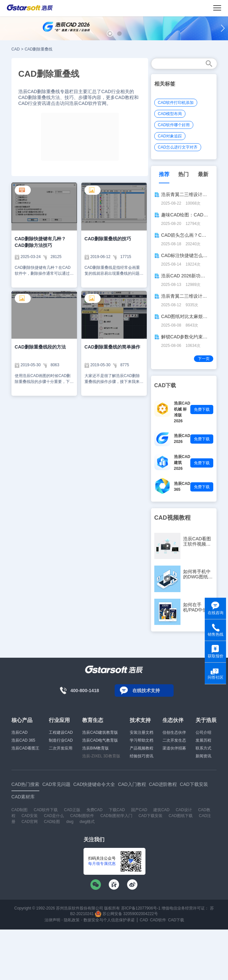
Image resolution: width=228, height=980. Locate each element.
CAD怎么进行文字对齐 (178, 147)
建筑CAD (161, 810)
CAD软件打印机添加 (176, 103)
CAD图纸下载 (181, 816)
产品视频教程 (142, 748)
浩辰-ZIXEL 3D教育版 (101, 756)
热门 (183, 174)
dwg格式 (87, 822)
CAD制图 (19, 810)
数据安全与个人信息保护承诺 (109, 920)
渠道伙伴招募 (174, 748)
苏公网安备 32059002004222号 (126, 914)
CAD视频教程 (172, 518)
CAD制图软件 (82, 816)
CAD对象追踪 (170, 136)
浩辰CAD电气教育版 (100, 740)
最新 (203, 174)
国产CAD (139, 810)
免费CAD (95, 810)
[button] (110, 34)
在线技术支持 (146, 690)
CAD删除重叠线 (38, 49)
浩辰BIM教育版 (95, 748)
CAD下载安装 (151, 816)
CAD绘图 (52, 822)
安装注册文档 (142, 732)
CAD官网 (30, 822)
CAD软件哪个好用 (174, 125)
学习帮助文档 (142, 740)
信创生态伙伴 (174, 732)
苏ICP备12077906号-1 (141, 908)
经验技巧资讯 (142, 756)
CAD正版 (72, 810)
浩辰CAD (19, 732)
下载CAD (117, 810)
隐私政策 (72, 920)
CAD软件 (158, 920)
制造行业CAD (61, 740)
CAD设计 (184, 810)
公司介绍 (203, 732)
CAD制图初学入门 (116, 816)
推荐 (164, 174)
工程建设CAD (61, 732)
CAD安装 (30, 816)
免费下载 (202, 410)
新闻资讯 (203, 756)
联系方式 (203, 748)
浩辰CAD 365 (23, 740)
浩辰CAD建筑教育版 (100, 732)
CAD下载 (176, 920)
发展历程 (203, 740)
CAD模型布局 (170, 114)
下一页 (204, 359)
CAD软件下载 (46, 810)
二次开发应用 (61, 748)
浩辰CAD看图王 (25, 748)
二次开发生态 (174, 740)
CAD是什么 (54, 816)
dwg (70, 822)
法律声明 (52, 920)
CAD (16, 49)
